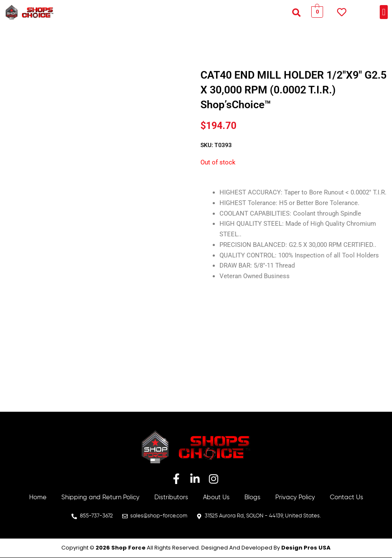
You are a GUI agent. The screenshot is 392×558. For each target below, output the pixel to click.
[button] (296, 12)
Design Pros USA (306, 548)
